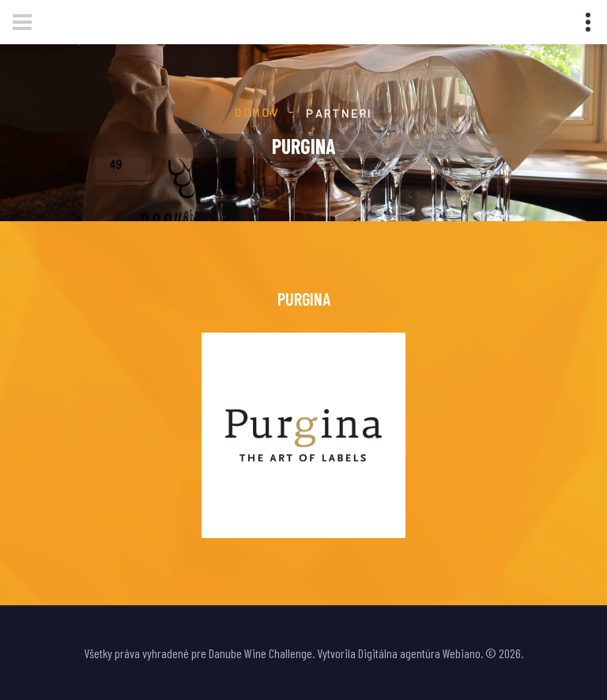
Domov (257, 113)
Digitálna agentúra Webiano (419, 653)
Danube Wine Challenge (260, 653)
